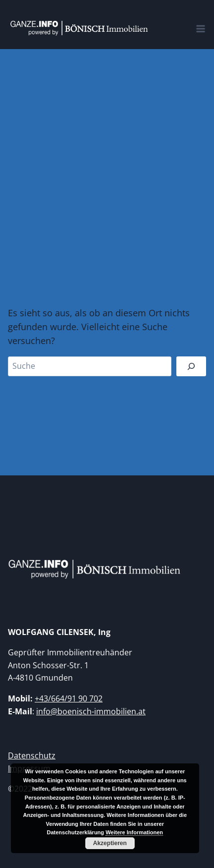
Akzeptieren (110, 843)
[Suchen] (191, 366)
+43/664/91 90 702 (69, 698)
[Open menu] (203, 23)
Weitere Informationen (134, 832)
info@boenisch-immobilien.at (91, 711)
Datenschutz (32, 755)
